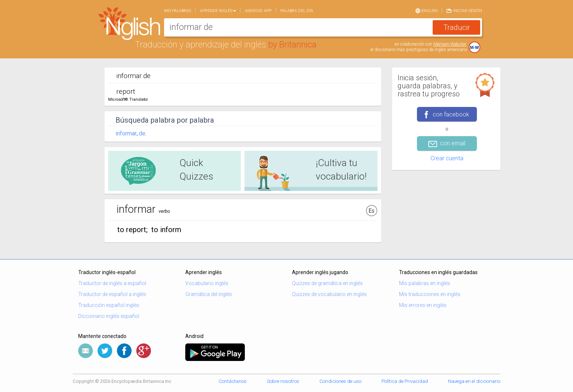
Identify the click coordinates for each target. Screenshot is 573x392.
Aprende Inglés (218, 11)
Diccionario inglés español (109, 316)
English (427, 10)
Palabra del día (297, 11)
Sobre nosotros (283, 381)
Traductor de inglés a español (112, 283)
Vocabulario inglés (207, 283)
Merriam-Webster (450, 44)
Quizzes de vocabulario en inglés (329, 294)
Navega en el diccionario (474, 381)
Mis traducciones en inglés (430, 294)
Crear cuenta (447, 158)
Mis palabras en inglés (425, 283)
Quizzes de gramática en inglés (327, 283)
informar (126, 133)
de (142, 133)
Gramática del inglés (209, 294)
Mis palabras (178, 11)
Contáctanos (233, 381)
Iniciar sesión (464, 10)
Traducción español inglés (109, 305)
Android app (258, 11)
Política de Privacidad (405, 381)
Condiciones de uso (340, 381)
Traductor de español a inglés (112, 294)
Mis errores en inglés (423, 305)
